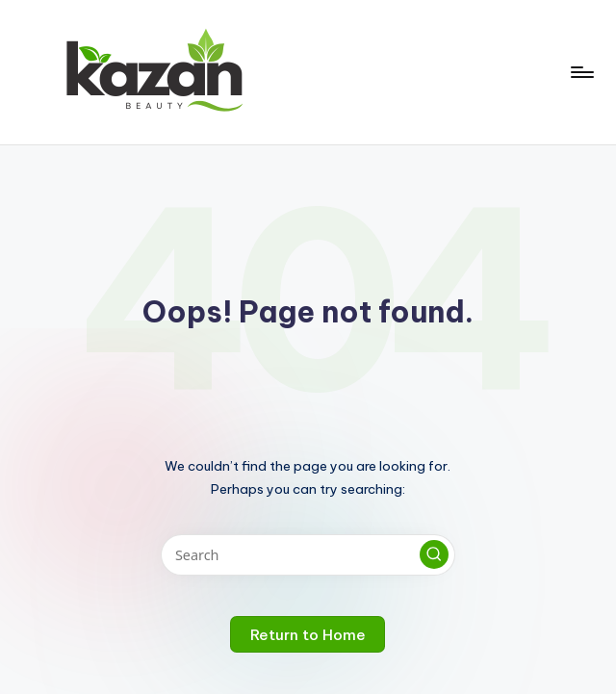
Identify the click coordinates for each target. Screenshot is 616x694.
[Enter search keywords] (308, 555)
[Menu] (581, 72)
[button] (434, 554)
